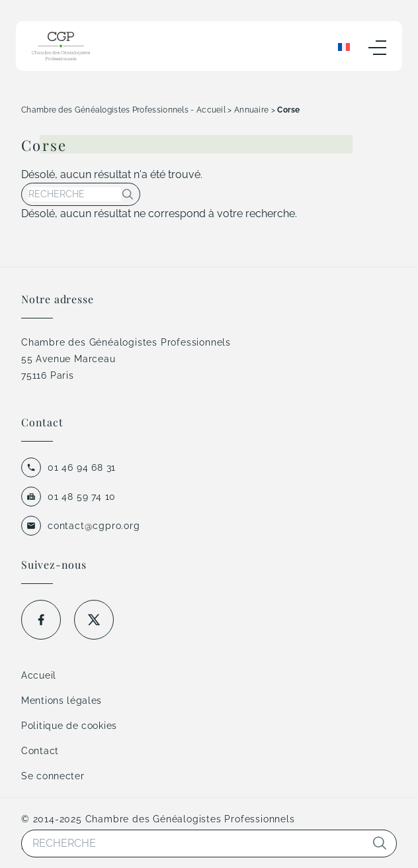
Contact (40, 751)
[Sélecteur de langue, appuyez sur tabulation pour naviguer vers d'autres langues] (344, 46)
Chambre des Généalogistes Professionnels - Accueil (123, 110)
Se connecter (53, 776)
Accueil (39, 675)
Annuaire (251, 110)
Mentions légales (62, 700)
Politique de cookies (69, 726)
